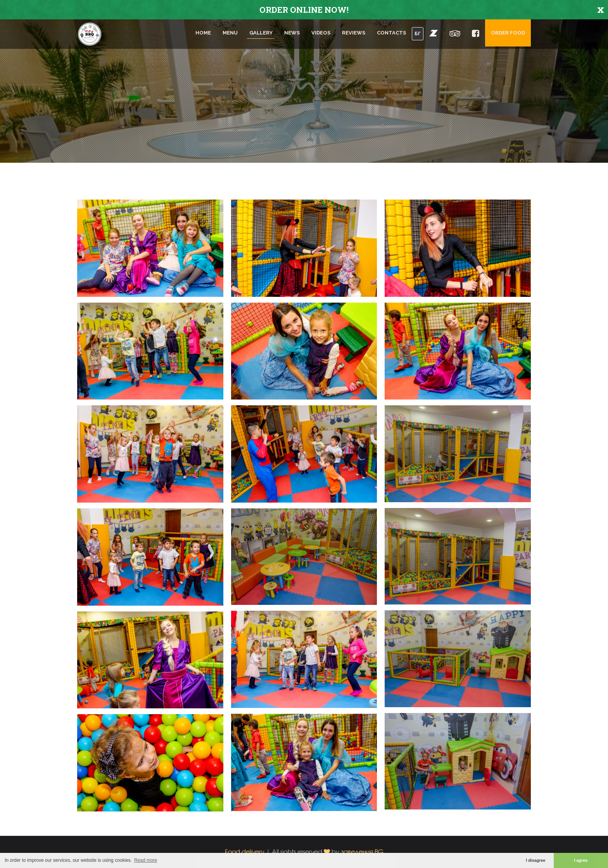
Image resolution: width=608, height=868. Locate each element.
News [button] (292, 33)
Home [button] (203, 33)
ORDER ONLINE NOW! (304, 10)
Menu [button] (230, 33)
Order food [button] (508, 33)
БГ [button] (418, 34)
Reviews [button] (354, 33)
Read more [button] (146, 860)
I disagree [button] (535, 860)
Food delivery (245, 852)
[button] (434, 33)
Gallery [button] (261, 33)
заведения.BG (362, 852)
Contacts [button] (391, 33)
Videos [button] (321, 33)
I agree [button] (581, 860)
